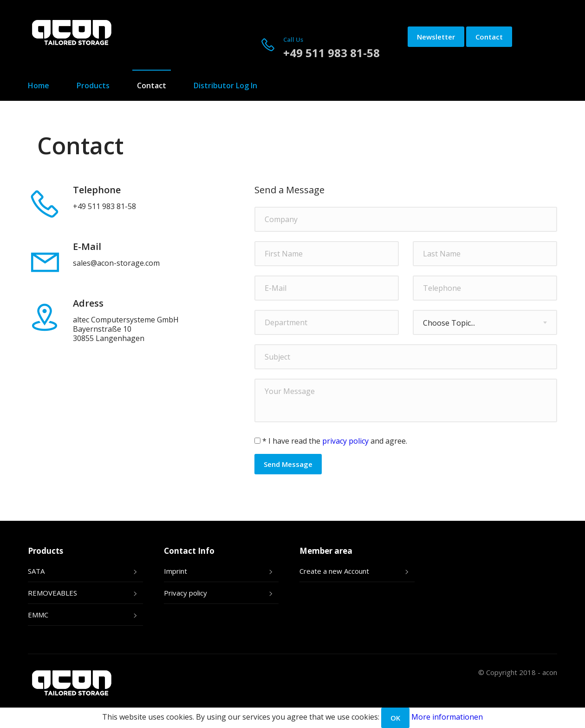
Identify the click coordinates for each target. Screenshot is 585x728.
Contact (489, 37)
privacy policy (345, 441)
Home (39, 85)
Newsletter (436, 37)
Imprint (175, 571)
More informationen (447, 717)
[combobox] (485, 322)
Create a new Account (334, 571)
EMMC (38, 615)
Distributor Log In (225, 85)
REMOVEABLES (52, 593)
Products (93, 85)
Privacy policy (185, 593)
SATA (36, 571)
